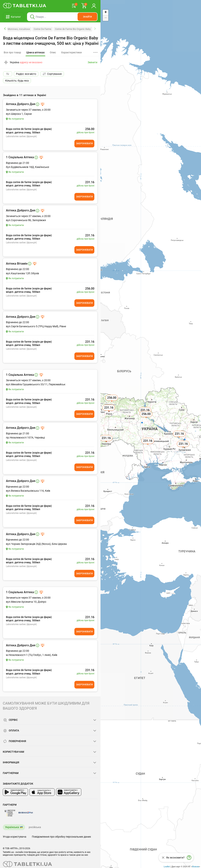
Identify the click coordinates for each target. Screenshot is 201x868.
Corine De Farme (43, 29)
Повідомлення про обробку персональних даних (61, 837)
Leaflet (167, 867)
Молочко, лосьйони (19, 29)
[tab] (35, 53)
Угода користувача (15, 837)
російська (35, 827)
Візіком (196, 867)
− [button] (106, 18)
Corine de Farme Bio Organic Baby (73, 29)
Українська (12, 827)
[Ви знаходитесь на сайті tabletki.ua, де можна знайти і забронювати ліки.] (25, 6)
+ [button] (106, 13)
